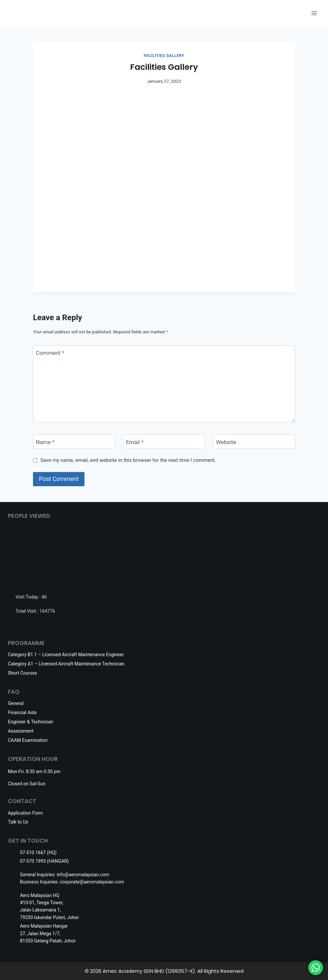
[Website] (254, 442)
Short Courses (23, 673)
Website (226, 442)
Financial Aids (22, 713)
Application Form (25, 813)
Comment (50, 353)
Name (45, 442)
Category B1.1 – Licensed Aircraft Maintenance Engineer (66, 655)
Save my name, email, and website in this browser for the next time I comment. (128, 460)
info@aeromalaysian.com (83, 875)
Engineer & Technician (31, 722)
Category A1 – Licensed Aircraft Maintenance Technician (66, 664)
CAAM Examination (28, 740)
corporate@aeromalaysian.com (92, 882)
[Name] (74, 442)
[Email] (164, 442)
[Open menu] (314, 13)
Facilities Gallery (164, 56)
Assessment (21, 731)
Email (135, 442)
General (16, 703)
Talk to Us (18, 822)
